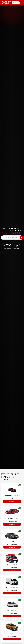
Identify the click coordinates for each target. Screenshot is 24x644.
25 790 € (12, 616)
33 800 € (12, 639)
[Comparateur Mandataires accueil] (6, 3)
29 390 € (12, 524)
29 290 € (12, 501)
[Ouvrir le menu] (22, 3)
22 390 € (12, 547)
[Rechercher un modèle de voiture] (16, 3)
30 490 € (12, 593)
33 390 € (12, 570)
